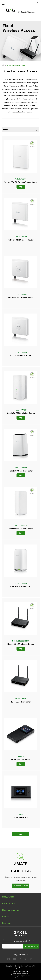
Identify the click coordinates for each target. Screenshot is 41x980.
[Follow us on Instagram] (31, 960)
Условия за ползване (20, 973)
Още (20, 834)
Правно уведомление (21, 971)
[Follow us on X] (25, 960)
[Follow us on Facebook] (9, 960)
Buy (21, 187)
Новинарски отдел (11, 910)
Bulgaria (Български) (29, 12)
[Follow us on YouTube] (14, 960)
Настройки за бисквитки (20, 977)
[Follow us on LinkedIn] (20, 960)
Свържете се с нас (20, 886)
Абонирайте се (31, 946)
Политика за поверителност (21, 975)
